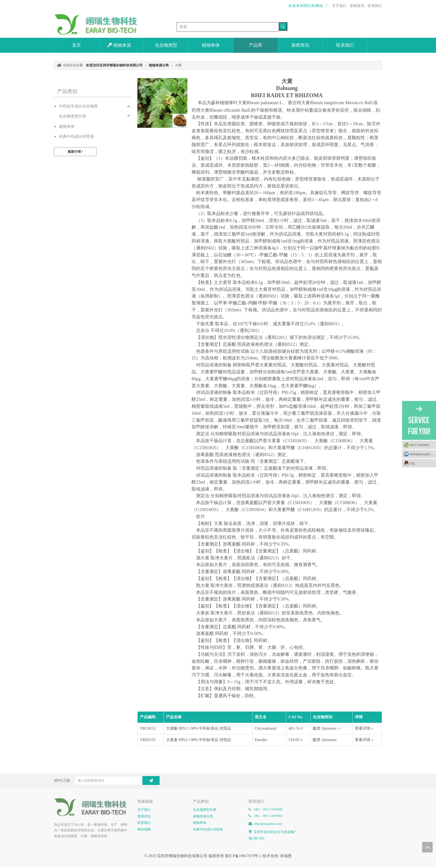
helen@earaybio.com (423, 454)
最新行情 (75, 152)
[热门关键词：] (283, 26)
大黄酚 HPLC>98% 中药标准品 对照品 (199, 728)
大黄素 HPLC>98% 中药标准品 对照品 (199, 740)
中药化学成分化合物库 (78, 106)
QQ (422, 463)
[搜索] (228, 27)
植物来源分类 (203, 816)
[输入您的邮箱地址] (113, 781)
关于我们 (339, 6)
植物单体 (67, 127)
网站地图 (144, 829)
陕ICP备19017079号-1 (243, 856)
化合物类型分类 (73, 116)
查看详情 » (364, 728)
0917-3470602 (420, 445)
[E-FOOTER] (93, 807)
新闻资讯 (357, 6)
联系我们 (375, 6)
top (427, 847)
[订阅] (151, 781)
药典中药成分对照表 (76, 137)
